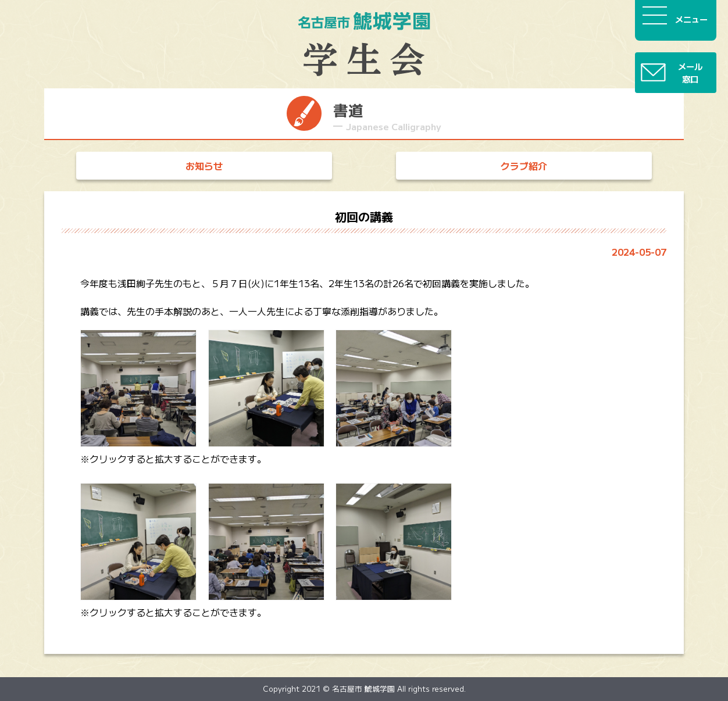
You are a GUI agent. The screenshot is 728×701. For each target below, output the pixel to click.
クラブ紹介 (524, 166)
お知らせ (204, 166)
